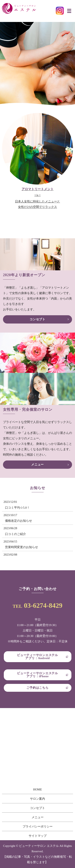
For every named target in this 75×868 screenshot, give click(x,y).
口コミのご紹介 (15, 534)
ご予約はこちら (37, 688)
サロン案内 (37, 799)
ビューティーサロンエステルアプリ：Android (37, 657)
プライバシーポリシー (38, 827)
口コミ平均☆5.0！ (17, 508)
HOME (37, 789)
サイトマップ (38, 836)
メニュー (37, 465)
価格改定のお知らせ (18, 521)
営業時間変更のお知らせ (21, 547)
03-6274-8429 (43, 605)
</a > (37, 198)
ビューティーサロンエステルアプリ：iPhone (37, 675)
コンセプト (37, 319)
